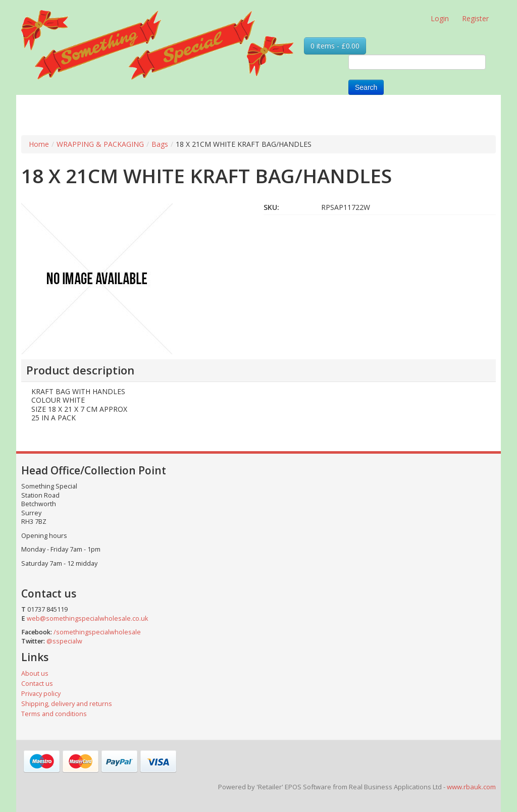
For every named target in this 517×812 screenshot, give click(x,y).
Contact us (37, 684)
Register (475, 18)
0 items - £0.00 (335, 46)
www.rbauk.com (471, 787)
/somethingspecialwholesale (97, 632)
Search (366, 87)
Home (39, 144)
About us (35, 673)
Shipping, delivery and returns (67, 704)
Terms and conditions (54, 714)
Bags (160, 144)
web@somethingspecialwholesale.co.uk (87, 618)
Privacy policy (41, 694)
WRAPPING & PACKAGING (100, 144)
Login (440, 18)
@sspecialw (64, 641)
